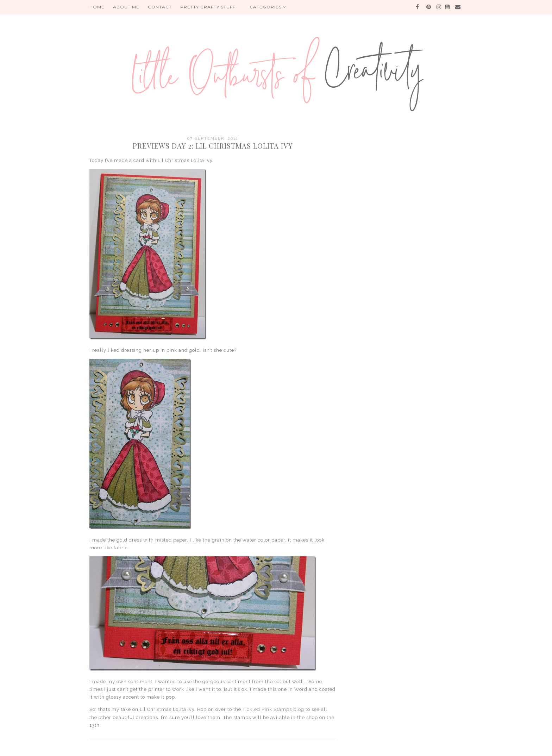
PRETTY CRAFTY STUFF (208, 7)
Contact (160, 7)
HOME (97, 7)
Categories (268, 7)
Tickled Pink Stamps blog (273, 709)
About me (126, 7)
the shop (308, 717)
